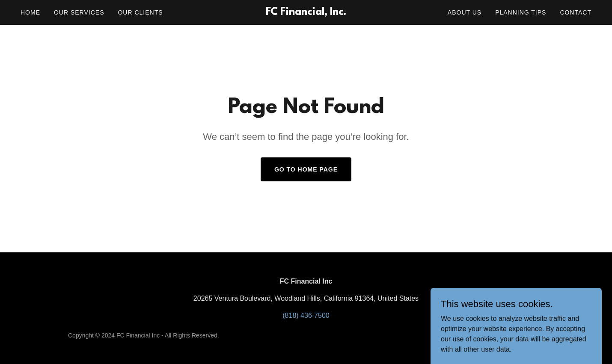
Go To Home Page (306, 169)
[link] (306, 13)
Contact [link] (576, 12)
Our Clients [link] (140, 12)
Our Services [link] (79, 12)
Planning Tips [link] (521, 12)
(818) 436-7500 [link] (306, 315)
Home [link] (30, 12)
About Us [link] (465, 12)
